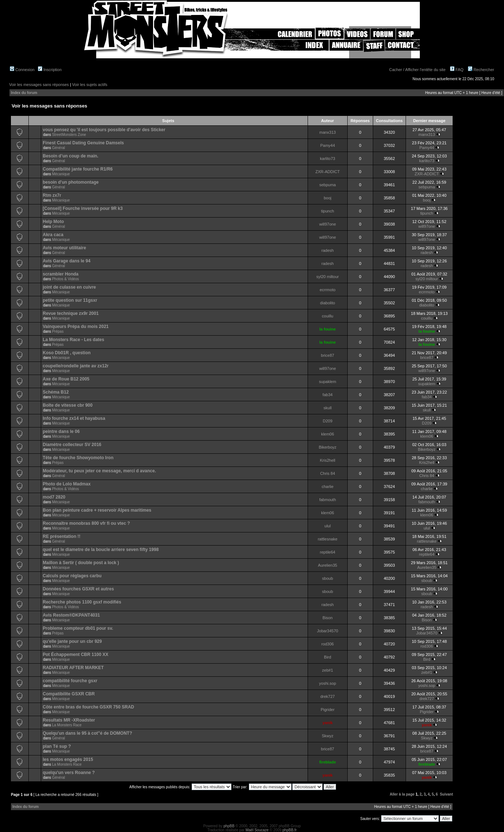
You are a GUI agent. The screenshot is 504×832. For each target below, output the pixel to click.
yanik (328, 723)
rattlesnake (328, 539)
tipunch (327, 211)
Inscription (50, 70)
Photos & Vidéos (66, 279)
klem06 (327, 434)
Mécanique (61, 174)
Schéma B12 (56, 392)
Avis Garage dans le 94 (67, 261)
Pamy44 (328, 145)
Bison (328, 618)
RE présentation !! (61, 536)
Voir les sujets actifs (90, 85)
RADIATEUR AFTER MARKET (73, 668)
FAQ (457, 70)
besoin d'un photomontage (71, 182)
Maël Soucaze (257, 830)
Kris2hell (328, 460)
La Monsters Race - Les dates (73, 340)
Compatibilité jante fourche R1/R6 (78, 169)
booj (327, 198)
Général (59, 148)
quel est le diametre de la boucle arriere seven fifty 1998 (101, 550)
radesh (328, 250)
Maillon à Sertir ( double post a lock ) (81, 563)
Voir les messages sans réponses (39, 85)
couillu (327, 316)
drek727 (328, 696)
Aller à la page (402, 794)
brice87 (328, 355)
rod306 (328, 644)
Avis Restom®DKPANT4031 (71, 615)
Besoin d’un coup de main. (71, 156)
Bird (328, 657)
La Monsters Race (67, 725)
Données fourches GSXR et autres (78, 589)
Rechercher (481, 70)
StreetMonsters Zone (69, 135)
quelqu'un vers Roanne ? (69, 773)
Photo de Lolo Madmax (67, 484)
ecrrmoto (327, 290)
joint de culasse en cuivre (69, 287)
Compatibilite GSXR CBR (69, 694)
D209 (328, 421)
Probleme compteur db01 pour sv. (78, 628)
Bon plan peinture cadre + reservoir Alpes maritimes (97, 510)
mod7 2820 (54, 497)
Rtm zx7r (52, 195)
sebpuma (327, 185)
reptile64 (328, 552)
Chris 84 (327, 473)
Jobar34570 (328, 631)
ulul (327, 526)
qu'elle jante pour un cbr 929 (72, 641)
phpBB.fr (290, 830)
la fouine (327, 329)
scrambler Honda (60, 274)
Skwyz (328, 736)
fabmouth (328, 500)
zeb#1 (328, 670)
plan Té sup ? (57, 746)
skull (328, 408)
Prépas (58, 331)
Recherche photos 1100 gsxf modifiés (82, 602)
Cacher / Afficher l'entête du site (417, 70)
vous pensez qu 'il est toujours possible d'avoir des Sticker (104, 130)
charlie (328, 487)
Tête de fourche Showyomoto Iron (78, 458)
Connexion (22, 70)
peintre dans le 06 (61, 431)
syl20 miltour (328, 277)
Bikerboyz (328, 447)
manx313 (327, 132)
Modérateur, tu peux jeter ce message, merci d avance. (99, 471)
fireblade (328, 762)
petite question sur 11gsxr (70, 300)
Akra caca (53, 235)
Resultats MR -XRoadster (69, 720)
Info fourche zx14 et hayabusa (74, 418)
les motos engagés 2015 (68, 759)
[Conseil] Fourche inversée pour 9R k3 (83, 208)
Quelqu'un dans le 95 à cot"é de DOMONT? (87, 733)
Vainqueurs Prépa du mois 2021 (76, 327)
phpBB (229, 826)
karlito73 (328, 159)
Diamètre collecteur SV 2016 (72, 445)
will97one (328, 224)
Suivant (446, 794)
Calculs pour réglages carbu (72, 576)
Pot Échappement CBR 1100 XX (75, 655)
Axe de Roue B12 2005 (66, 379)
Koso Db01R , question (67, 353)
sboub (328, 578)
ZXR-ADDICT (328, 172)
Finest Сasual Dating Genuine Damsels (83, 143)
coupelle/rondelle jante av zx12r (76, 366)
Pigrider (328, 710)
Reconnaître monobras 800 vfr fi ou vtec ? (86, 523)
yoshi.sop (328, 683)
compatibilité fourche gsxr (70, 681)
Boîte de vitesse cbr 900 (68, 405)
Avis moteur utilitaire (64, 248)
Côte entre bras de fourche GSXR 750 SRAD (88, 707)
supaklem (327, 382)
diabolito (327, 303)
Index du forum (24, 93)
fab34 (328, 395)
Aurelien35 (328, 565)
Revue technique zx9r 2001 (71, 313)
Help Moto (53, 222)
